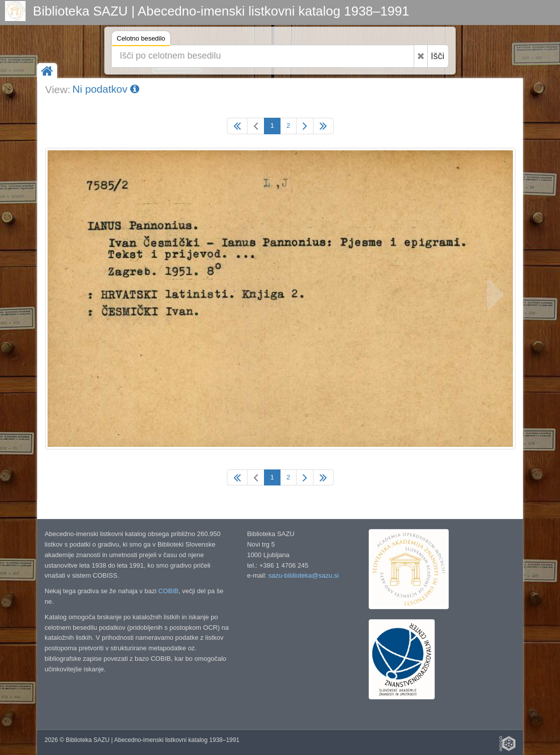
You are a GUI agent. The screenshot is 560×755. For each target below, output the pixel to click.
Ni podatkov (106, 89)
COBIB (168, 591)
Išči (438, 56)
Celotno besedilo (141, 40)
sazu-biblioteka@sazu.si (304, 575)
